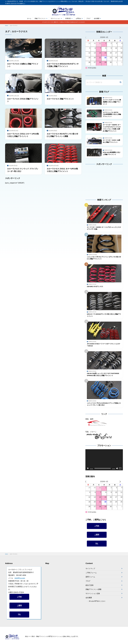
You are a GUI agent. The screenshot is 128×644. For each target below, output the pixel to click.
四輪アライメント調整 (93, 591)
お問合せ (79, 18)
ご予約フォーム (91, 574)
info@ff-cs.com (20, 580)
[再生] (88, 470)
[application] (104, 461)
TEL (97, 545)
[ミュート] (117, 470)
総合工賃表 (90, 587)
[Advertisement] (98, 181)
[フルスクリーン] (120, 470)
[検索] (121, 82)
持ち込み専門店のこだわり (97, 603)
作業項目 (68, 18)
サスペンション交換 (93, 595)
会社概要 (97, 18)
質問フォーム (90, 578)
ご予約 (97, 527)
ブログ (88, 18)
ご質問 (97, 536)
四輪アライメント (40, 18)
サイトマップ (90, 570)
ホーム (29, 18)
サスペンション (56, 18)
